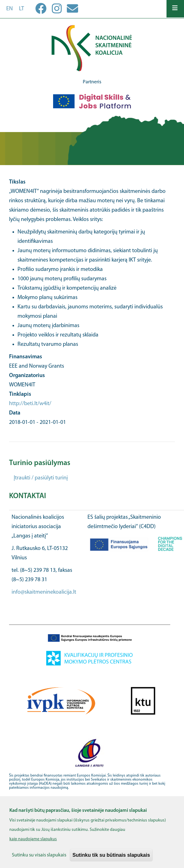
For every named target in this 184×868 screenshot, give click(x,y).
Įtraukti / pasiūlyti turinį (41, 478)
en (10, 9)
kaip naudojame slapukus (33, 844)
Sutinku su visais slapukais (39, 860)
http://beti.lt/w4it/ (30, 404)
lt (22, 9)
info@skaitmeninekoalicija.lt (44, 592)
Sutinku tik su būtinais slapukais (111, 860)
